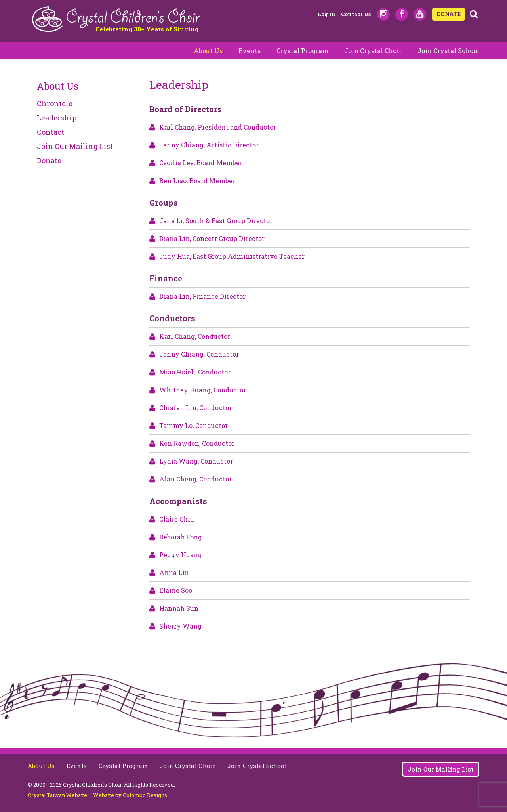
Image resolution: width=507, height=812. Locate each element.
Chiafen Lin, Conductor (195, 408)
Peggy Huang (181, 555)
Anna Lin (174, 572)
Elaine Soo (176, 590)
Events (250, 51)
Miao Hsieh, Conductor (195, 372)
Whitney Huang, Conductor (203, 390)
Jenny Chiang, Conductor (199, 354)
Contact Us (356, 14)
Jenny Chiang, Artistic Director (209, 145)
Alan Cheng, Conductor (195, 479)
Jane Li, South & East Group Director (216, 221)
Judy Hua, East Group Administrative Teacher (232, 256)
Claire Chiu (177, 519)
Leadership (57, 118)
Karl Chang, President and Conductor (218, 127)
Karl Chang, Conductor (195, 336)
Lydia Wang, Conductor (196, 461)
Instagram (383, 14)
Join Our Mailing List (75, 146)
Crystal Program (302, 51)
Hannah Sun (179, 608)
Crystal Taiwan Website (57, 795)
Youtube (420, 14)
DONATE (449, 14)
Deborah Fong (181, 537)
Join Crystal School (448, 51)
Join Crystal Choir (373, 51)
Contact (51, 132)
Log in (327, 14)
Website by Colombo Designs (130, 795)
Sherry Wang (180, 626)
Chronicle (55, 103)
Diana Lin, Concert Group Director (212, 238)
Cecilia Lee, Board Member (201, 163)
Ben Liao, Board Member (197, 181)
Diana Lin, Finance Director (202, 296)
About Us (208, 51)
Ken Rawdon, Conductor (197, 443)
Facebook (402, 14)
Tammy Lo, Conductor (193, 425)
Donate (49, 160)
